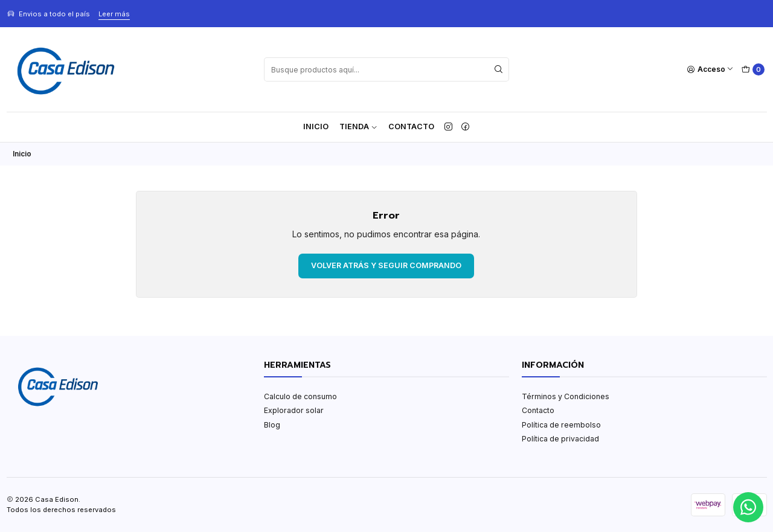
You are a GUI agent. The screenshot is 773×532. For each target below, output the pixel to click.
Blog (272, 425)
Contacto (411, 127)
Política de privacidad (560, 439)
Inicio (316, 127)
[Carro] (753, 70)
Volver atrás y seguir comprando (386, 265)
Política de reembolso (561, 425)
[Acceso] (710, 70)
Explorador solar (294, 410)
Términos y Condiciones (566, 396)
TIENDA (358, 127)
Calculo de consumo (300, 396)
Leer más (114, 14)
